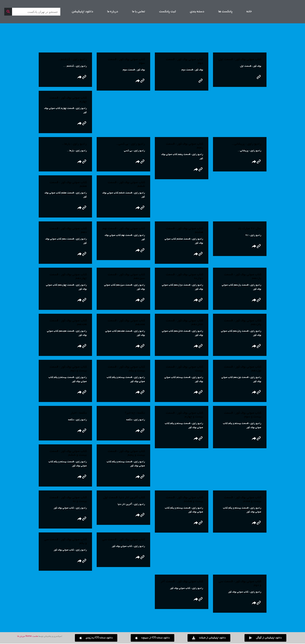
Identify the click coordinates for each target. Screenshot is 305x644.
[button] (96, 638)
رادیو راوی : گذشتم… (73, 59)
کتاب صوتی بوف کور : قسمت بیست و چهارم (184, 415)
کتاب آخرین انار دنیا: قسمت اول (124, 498)
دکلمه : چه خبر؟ (135, 413)
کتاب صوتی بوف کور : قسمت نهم (124, 229)
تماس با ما (138, 12)
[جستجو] (8, 12)
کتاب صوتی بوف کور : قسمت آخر (182, 582)
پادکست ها (225, 12)
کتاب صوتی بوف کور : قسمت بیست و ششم (68, 454)
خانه (249, 12)
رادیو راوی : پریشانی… (247, 144)
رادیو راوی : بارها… (74, 144)
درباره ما (113, 12)
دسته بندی (197, 12)
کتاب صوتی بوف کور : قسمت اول (240, 59)
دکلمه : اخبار (79, 413)
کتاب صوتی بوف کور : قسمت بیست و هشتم (184, 500)
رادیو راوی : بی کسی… (130, 144)
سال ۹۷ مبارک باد (250, 229)
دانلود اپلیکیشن (82, 12)
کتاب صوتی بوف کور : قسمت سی (124, 540)
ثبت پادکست (167, 12)
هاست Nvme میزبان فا (28, 637)
